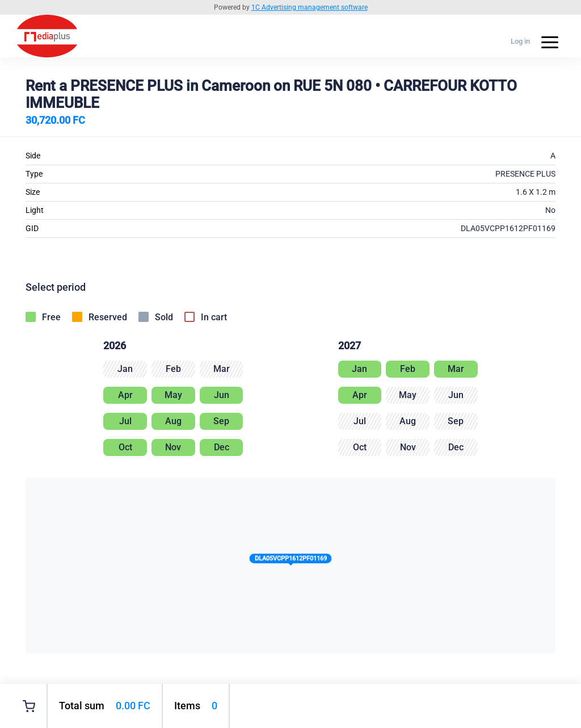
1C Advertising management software (310, 7)
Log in (520, 41)
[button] (291, 561)
